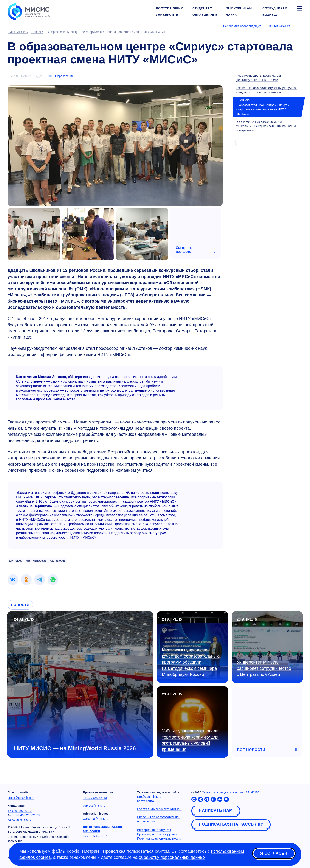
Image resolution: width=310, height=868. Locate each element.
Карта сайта (146, 801)
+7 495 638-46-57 (95, 836)
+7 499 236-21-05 (28, 815)
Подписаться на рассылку (231, 824)
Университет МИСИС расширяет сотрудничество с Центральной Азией (264, 668)
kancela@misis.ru (19, 820)
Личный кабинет (279, 26)
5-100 (50, 76)
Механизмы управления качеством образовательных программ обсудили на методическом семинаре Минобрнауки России (190, 662)
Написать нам (216, 810)
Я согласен (274, 854)
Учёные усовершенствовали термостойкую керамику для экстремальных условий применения (190, 740)
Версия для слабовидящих (242, 26)
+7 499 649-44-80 (95, 798)
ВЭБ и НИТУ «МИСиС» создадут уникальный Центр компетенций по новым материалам (266, 126)
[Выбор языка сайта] (299, 26)
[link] (13, 580)
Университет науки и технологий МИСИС (231, 792)
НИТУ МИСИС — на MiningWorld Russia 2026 (75, 748)
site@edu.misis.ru (149, 797)
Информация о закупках (154, 830)
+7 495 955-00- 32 (20, 811)
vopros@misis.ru (94, 806)
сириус (16, 561)
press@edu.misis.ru (21, 798)
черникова (36, 561)
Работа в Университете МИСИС (159, 809)
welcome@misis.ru (96, 819)
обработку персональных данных (172, 857)
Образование (64, 76)
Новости (20, 605)
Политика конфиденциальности (159, 838)
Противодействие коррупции (157, 834)
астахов (57, 561)
